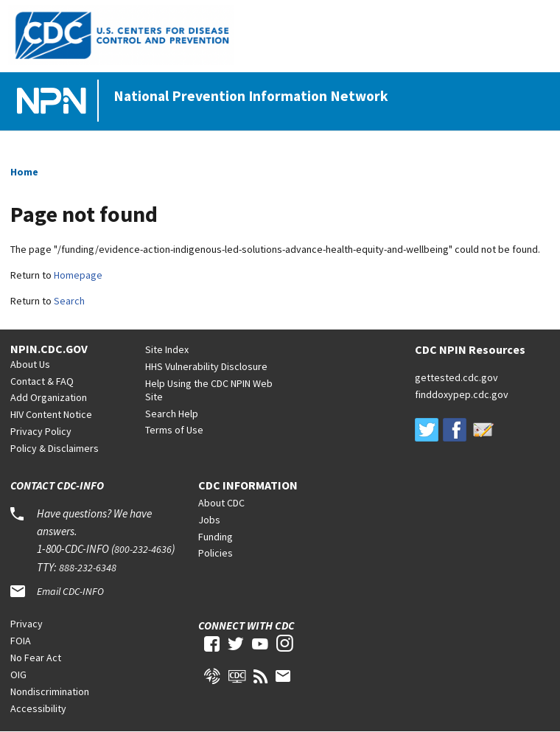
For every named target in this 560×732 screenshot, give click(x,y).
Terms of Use (174, 430)
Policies (216, 553)
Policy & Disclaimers (55, 448)
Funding (216, 537)
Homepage (78, 275)
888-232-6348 (88, 568)
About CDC (221, 503)
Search (69, 301)
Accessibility (38, 708)
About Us (30, 364)
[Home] (55, 101)
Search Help (172, 414)
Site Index (167, 349)
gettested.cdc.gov (456, 377)
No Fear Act (36, 658)
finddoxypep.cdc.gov (462, 394)
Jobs (209, 520)
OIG (18, 675)
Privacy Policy (41, 431)
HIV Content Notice (51, 414)
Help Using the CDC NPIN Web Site (209, 390)
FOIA (21, 641)
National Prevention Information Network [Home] (251, 96)
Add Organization (49, 397)
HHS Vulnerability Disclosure (206, 366)
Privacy (27, 624)
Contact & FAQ (42, 381)
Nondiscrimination (50, 691)
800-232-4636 (143, 549)
